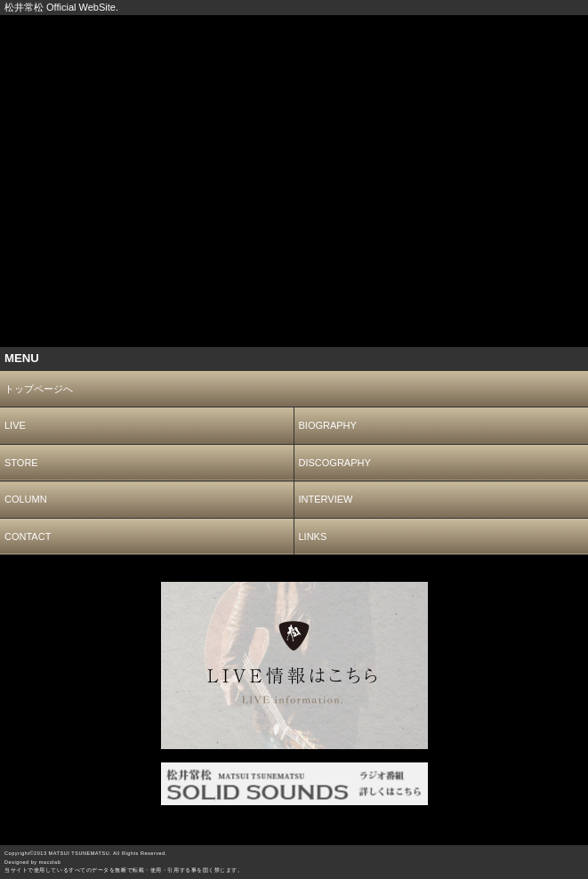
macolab (50, 862)
